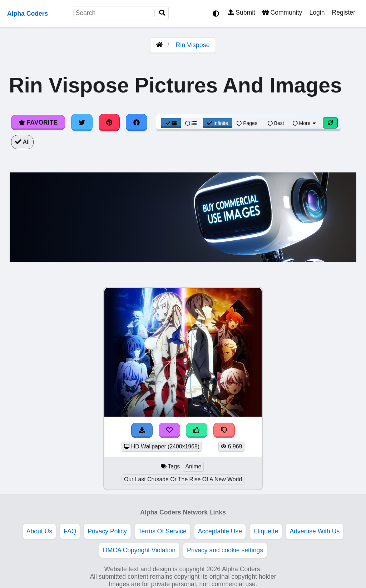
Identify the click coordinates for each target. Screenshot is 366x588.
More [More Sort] (305, 123)
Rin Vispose (193, 45)
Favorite (38, 122)
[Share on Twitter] (82, 122)
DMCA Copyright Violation (139, 550)
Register (343, 12)
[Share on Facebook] (137, 122)
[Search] (162, 13)
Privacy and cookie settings (225, 550)
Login (317, 12)
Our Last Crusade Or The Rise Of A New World (183, 479)
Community (282, 12)
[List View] (191, 123)
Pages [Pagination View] (247, 123)
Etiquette (266, 531)
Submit (241, 12)
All (22, 142)
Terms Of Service (162, 531)
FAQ (70, 531)
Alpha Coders (28, 14)
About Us (39, 531)
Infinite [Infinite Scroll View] (217, 123)
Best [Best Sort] (276, 123)
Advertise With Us (315, 531)
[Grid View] (171, 123)
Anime (193, 466)
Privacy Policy (107, 531)
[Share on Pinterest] (109, 122)
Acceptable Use (220, 531)
